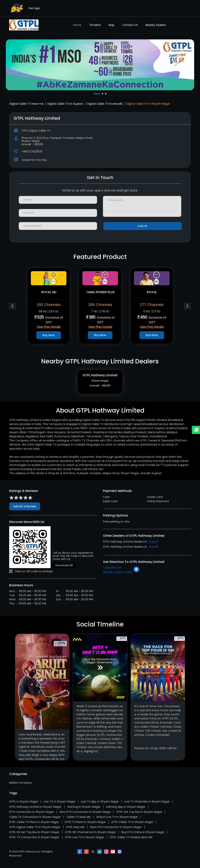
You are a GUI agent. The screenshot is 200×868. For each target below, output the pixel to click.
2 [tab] (103, 94)
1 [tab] (95, 94)
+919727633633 (32, 151)
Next (187, 306)
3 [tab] (106, 94)
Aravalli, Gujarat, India (117, 578)
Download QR (64, 571)
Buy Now (49, 335)
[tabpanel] (100, 65)
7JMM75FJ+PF (112, 573)
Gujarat (154, 547)
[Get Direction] (136, 577)
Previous (13, 306)
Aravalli (153, 552)
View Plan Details (49, 327)
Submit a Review (25, 512)
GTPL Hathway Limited (100, 378)
